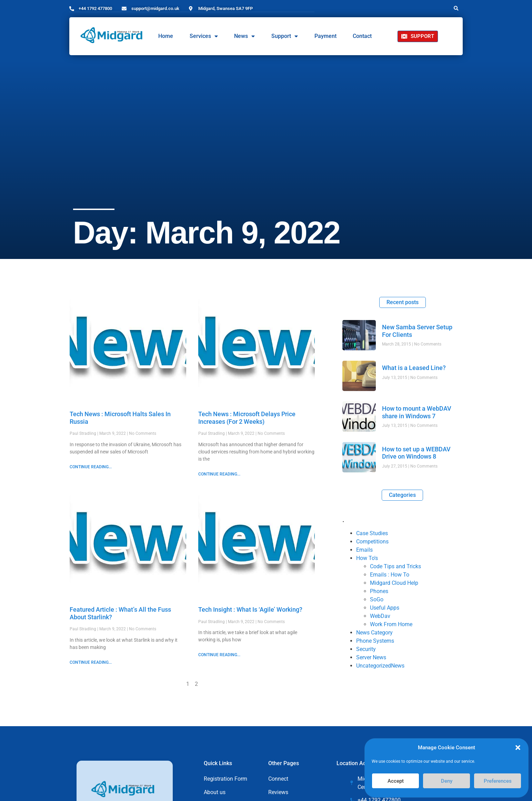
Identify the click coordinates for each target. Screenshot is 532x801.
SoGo (377, 599)
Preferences (498, 781)
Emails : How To (390, 574)
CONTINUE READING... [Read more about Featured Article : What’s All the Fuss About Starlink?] (91, 662)
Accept (396, 781)
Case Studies (372, 533)
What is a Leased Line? (414, 367)
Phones (379, 591)
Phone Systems (375, 640)
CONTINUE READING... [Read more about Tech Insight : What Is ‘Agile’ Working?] (219, 654)
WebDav (380, 616)
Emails (364, 549)
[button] (518, 748)
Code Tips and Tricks (395, 566)
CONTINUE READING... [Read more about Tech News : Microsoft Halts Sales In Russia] (91, 467)
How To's (367, 558)
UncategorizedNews (380, 665)
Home (166, 36)
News (244, 36)
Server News (371, 657)
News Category (374, 632)
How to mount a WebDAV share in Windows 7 (417, 412)
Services (204, 36)
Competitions (372, 541)
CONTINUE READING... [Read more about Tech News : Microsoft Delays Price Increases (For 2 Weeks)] (219, 474)
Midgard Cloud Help (394, 583)
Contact (362, 36)
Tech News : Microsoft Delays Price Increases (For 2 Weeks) (247, 417)
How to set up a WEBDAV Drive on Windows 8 (416, 453)
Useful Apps (385, 607)
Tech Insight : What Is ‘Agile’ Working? (252, 609)
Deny (447, 781)
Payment (325, 36)
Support (285, 36)
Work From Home (391, 624)
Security (366, 649)
